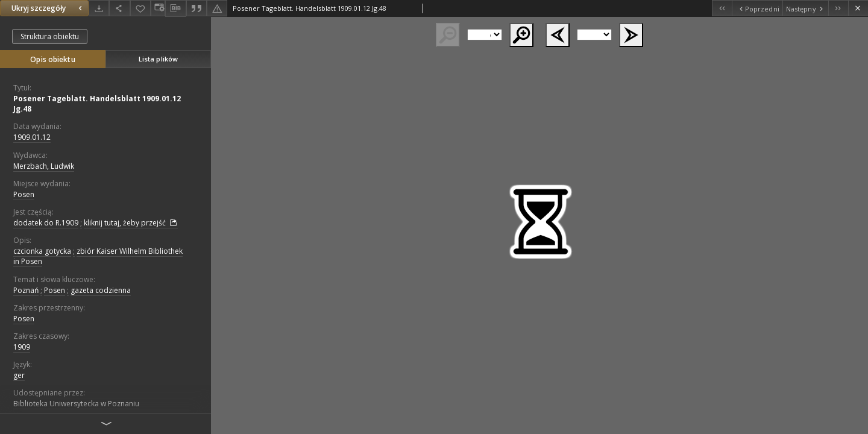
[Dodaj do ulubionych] (140, 8)
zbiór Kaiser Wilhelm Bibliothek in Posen (98, 256)
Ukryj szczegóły (48, 8)
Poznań (26, 290)
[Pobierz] (99, 8)
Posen (24, 194)
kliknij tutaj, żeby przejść (131, 223)
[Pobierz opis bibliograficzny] (175, 8)
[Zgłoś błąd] (217, 8)
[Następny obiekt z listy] (805, 8)
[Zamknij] (858, 8)
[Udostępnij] (119, 8)
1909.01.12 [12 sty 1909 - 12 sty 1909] (32, 137)
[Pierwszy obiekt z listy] (722, 8)
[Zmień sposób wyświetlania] (158, 8)
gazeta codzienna (101, 290)
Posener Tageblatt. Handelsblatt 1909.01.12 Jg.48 (97, 104)
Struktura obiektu (50, 36)
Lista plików (158, 59)
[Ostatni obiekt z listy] (838, 8)
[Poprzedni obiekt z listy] (757, 8)
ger (19, 375)
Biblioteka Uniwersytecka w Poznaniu (76, 404)
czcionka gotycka (42, 251)
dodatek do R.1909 (46, 223)
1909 (22, 347)
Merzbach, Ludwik (44, 166)
